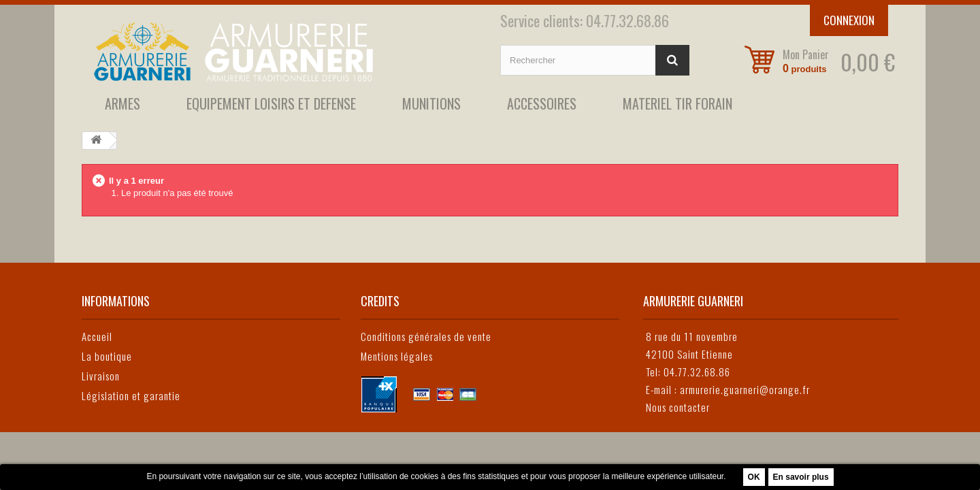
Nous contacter (678, 407)
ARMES (122, 103)
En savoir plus (801, 477)
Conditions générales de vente (426, 336)
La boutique (107, 356)
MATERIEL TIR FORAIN (677, 103)
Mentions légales (397, 356)
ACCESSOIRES (542, 103)
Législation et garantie (131, 395)
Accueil (97, 336)
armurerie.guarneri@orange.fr (745, 389)
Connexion (849, 20)
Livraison (101, 376)
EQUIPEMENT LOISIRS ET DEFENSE (271, 103)
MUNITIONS (431, 103)
